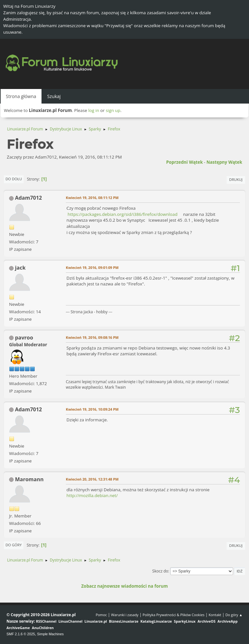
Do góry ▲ (234, 615)
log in (94, 110)
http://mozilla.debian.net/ (92, 495)
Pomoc (101, 615)
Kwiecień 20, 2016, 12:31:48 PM (92, 479)
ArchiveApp (228, 621)
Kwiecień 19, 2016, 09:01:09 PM (92, 267)
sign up (113, 110)
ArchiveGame (18, 628)
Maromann (29, 479)
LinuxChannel (70, 621)
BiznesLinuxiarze (124, 621)
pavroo (24, 338)
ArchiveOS (206, 621)
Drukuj (236, 179)
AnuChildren (43, 628)
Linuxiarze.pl (96, 621)
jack (20, 268)
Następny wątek (224, 162)
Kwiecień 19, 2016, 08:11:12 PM (92, 198)
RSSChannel (46, 621)
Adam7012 (28, 198)
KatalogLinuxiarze (156, 621)
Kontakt (215, 615)
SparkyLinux (185, 621)
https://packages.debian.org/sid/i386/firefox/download (122, 214)
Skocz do (160, 571)
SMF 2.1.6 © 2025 (21, 634)
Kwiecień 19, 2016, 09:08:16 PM (92, 337)
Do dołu (14, 179)
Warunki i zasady (125, 615)
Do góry (14, 545)
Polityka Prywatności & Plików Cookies (174, 615)
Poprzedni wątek (184, 162)
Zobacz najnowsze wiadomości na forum (124, 586)
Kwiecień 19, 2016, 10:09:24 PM (92, 409)
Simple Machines (50, 634)
